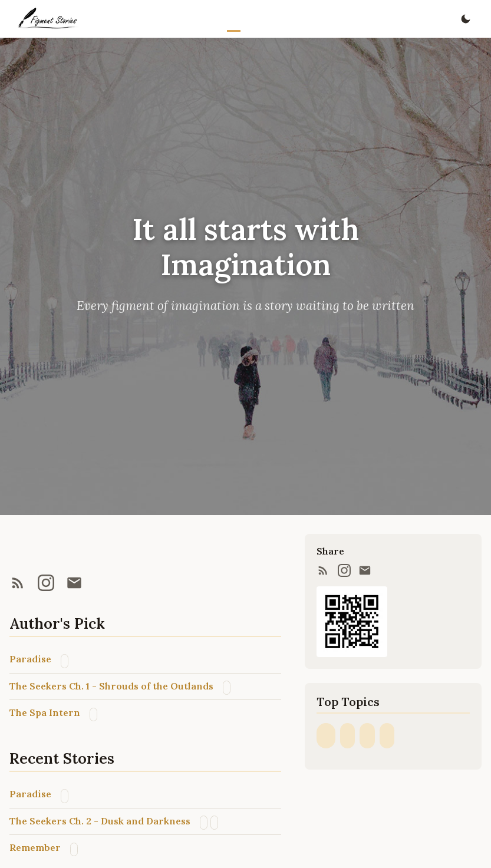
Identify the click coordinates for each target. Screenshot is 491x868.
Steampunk (387, 736)
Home (234, 19)
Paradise (30, 659)
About (297, 19)
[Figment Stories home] (48, 19)
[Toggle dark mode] (465, 19)
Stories (250, 19)
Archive (281, 19)
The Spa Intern (45, 712)
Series (266, 19)
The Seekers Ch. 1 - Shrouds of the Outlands (111, 686)
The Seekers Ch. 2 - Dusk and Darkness (100, 821)
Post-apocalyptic (227, 687)
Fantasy (65, 661)
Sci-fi (204, 822)
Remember (35, 847)
